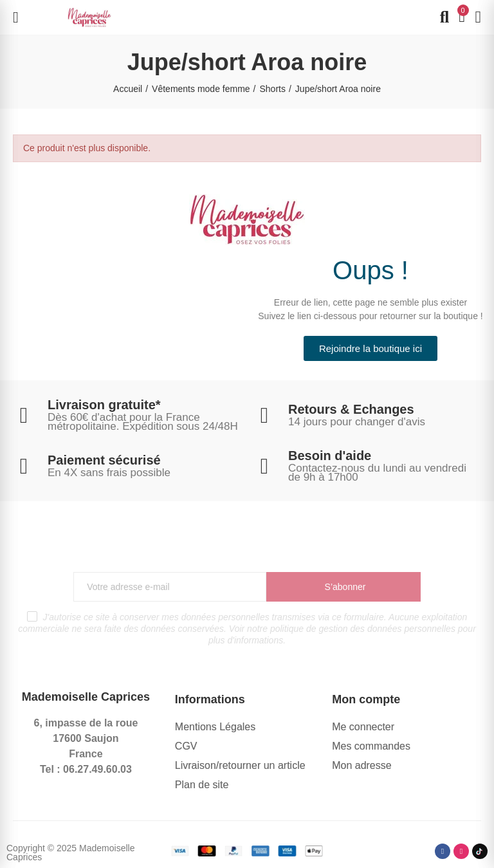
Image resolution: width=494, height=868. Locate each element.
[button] (370, 348)
